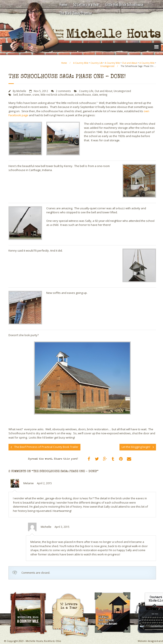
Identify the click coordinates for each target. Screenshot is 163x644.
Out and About (130, 63)
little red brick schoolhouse (57, 95)
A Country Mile (81, 63)
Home (63, 4)
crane (36, 95)
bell (16, 95)
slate (95, 95)
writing (103, 95)
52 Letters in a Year (86, 4)
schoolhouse (83, 95)
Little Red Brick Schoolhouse (124, 4)
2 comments (63, 91)
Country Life (97, 63)
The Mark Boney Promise (76, 13)
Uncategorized (107, 66)
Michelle (21, 91)
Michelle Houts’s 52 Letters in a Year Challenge (72, 593)
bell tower (25, 95)
